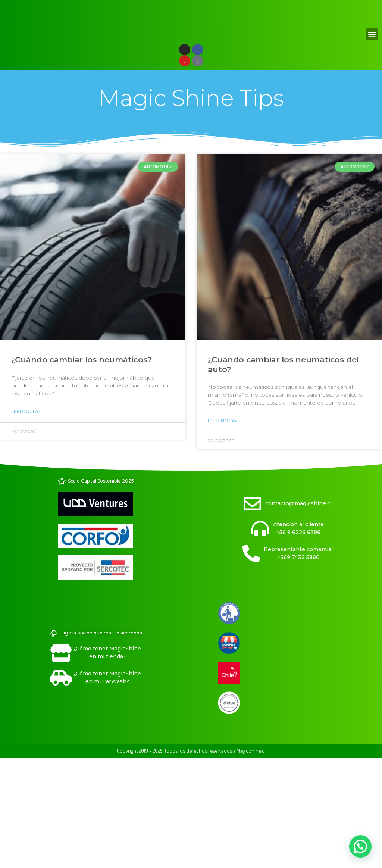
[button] (372, 144)
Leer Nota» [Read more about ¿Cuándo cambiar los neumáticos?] (26, 521)
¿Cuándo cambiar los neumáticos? (82, 469)
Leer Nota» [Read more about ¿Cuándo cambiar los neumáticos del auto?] (223, 530)
